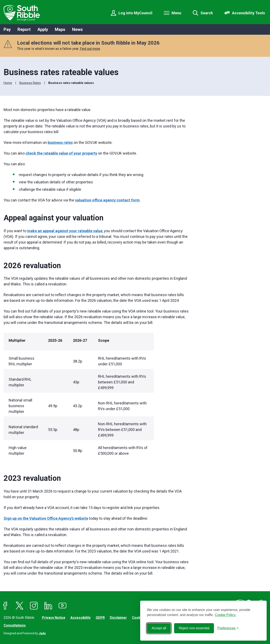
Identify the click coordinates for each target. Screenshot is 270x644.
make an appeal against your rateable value (65, 231)
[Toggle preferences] (228, 628)
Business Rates (30, 83)
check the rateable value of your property (61, 153)
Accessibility (81, 618)
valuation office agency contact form (107, 200)
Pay (7, 29)
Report (24, 29)
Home (8, 83)
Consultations (15, 625)
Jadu (42, 633)
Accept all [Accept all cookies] (159, 628)
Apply (43, 29)
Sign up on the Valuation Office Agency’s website (46, 518)
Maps (60, 29)
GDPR (100, 618)
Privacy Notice (54, 618)
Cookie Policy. (226, 615)
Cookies (139, 618)
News (77, 29)
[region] (96, 397)
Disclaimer (118, 618)
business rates (60, 142)
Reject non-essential (194, 628)
